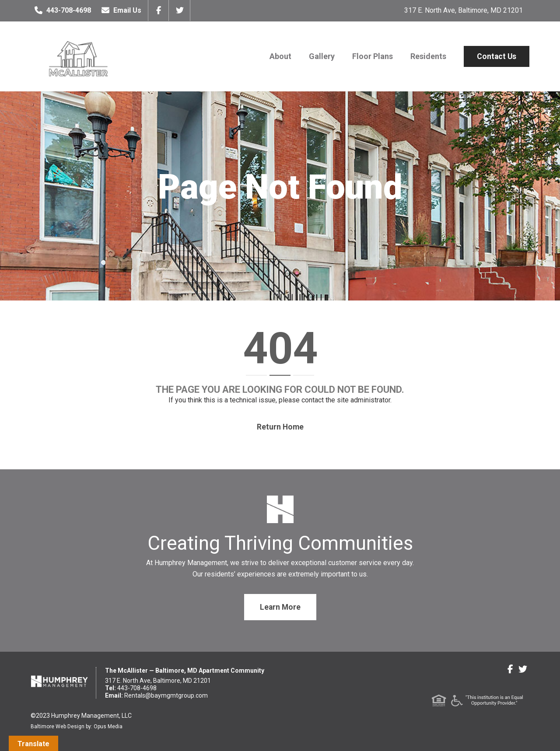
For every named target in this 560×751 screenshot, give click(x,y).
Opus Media (108, 727)
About (280, 56)
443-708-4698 (61, 10)
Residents (428, 56)
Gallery (322, 56)
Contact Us (497, 56)
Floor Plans (373, 56)
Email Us (119, 10)
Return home (280, 427)
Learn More (280, 607)
